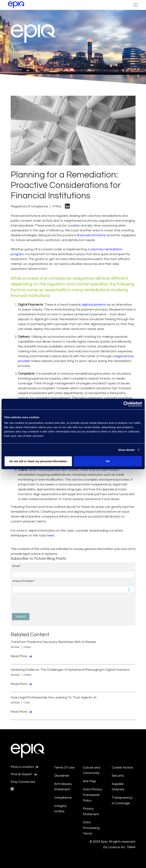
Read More (21, 656)
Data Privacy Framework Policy (92, 795)
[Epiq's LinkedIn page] (12, 789)
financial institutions (91, 235)
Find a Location (24, 767)
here (51, 535)
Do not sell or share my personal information (38, 461)
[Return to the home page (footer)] (16, 5)
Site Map (89, 781)
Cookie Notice (122, 768)
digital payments (94, 305)
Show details (127, 450)
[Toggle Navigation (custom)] (136, 5)
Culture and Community (91, 770)
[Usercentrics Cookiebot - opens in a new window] (126, 404)
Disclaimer (62, 776)
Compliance (63, 798)
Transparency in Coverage (122, 800)
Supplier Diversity (118, 787)
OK (108, 461)
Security (118, 776)
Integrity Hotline (60, 809)
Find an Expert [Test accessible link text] (24, 774)
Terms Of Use (64, 768)
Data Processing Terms (91, 828)
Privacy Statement (91, 811)
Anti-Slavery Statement (63, 787)
